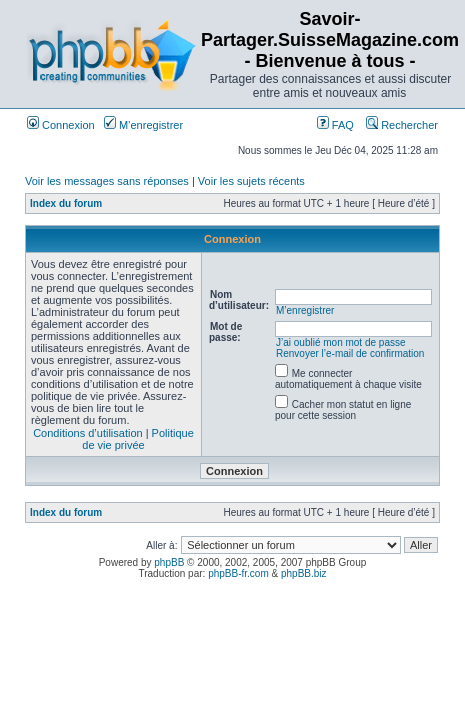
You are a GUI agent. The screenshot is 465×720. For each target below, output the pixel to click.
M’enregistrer (143, 125)
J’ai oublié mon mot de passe (341, 342)
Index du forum (66, 203)
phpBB (169, 562)
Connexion (61, 125)
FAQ (335, 125)
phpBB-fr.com (238, 573)
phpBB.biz (304, 573)
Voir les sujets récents (251, 181)
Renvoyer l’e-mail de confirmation (350, 353)
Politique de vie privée (138, 439)
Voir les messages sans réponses (107, 181)
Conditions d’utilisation (87, 433)
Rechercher (402, 125)
